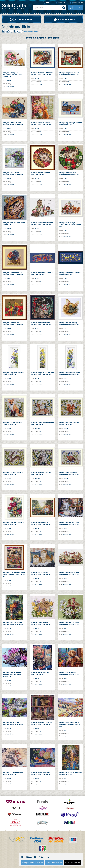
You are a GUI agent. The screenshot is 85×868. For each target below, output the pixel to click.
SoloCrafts (6, 31)
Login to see (10, 86)
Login (46, 3)
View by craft (21, 19)
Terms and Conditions (49, 857)
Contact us (77, 3)
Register (60, 3)
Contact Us (32, 857)
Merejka (17, 31)
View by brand (65, 20)
